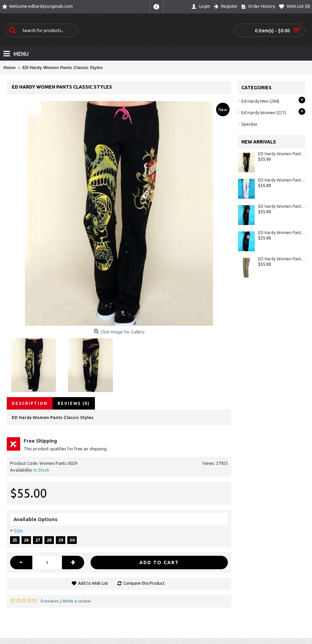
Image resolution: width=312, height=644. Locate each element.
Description (30, 403)
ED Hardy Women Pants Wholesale (282, 206)
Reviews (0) (74, 403)
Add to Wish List (93, 583)
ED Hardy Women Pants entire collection (282, 233)
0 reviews (50, 601)
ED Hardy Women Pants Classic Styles (282, 154)
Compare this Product (144, 583)
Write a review (77, 601)
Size (18, 531)
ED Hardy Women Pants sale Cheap (282, 180)
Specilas (249, 124)
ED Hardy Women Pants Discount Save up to (282, 259)
